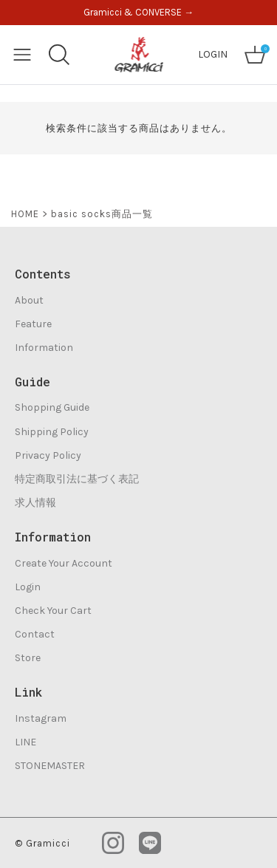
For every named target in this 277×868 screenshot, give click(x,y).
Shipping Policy (52, 432)
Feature (33, 324)
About (29, 300)
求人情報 (35, 503)
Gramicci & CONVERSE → (138, 12)
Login (28, 587)
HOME (25, 214)
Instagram (41, 718)
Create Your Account (64, 563)
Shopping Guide (52, 407)
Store (28, 658)
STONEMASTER (50, 766)
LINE (25, 742)
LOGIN (213, 54)
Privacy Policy (48, 455)
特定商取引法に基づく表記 (77, 479)
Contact (35, 634)
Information (44, 348)
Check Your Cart (53, 611)
